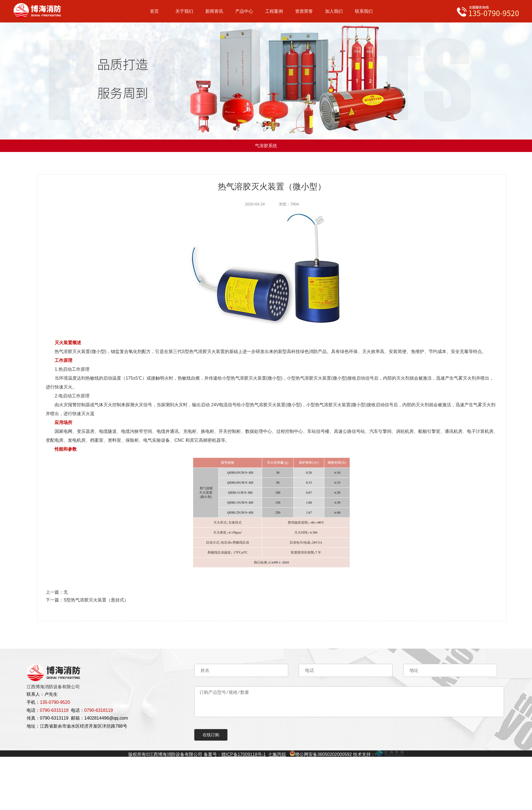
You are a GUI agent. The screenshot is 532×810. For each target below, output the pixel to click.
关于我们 (184, 11)
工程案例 (274, 11)
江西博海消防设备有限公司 (53, 687)
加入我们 (334, 11)
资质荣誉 (304, 11)
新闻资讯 (214, 11)
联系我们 (364, 11)
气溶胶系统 (266, 146)
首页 (154, 11)
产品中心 (244, 11)
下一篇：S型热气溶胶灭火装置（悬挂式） (87, 600)
